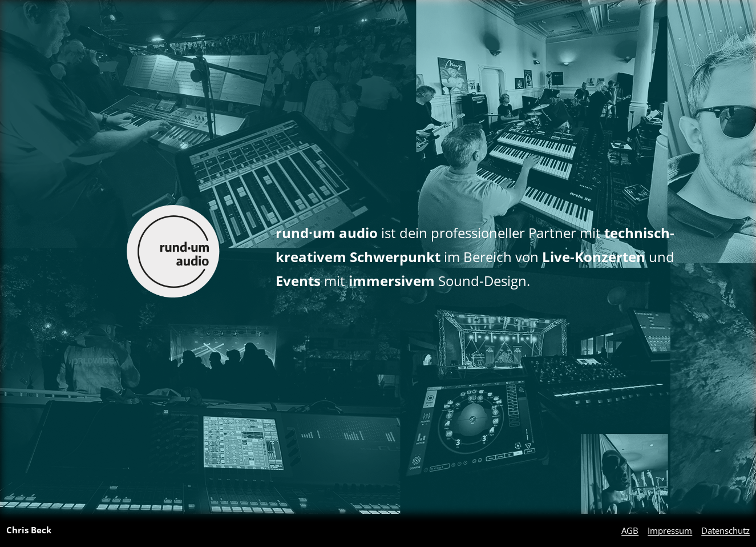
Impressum (670, 530)
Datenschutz (725, 530)
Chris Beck (29, 530)
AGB (630, 530)
